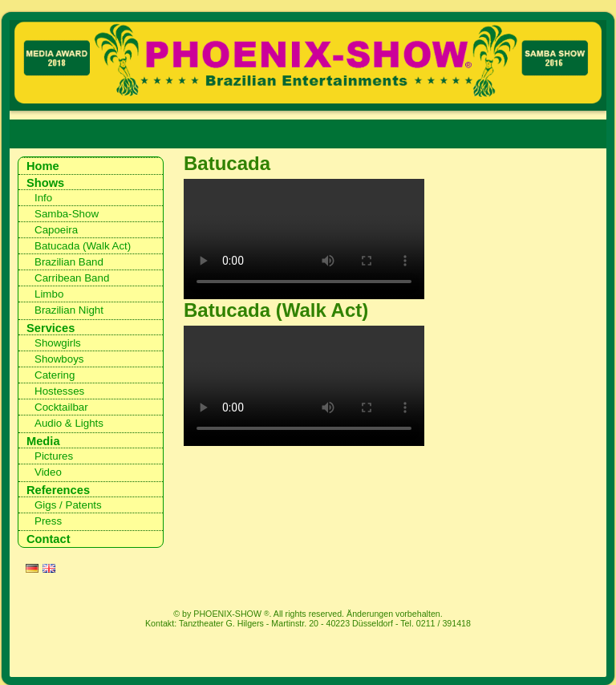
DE (32, 570)
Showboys (59, 359)
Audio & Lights (69, 423)
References (58, 490)
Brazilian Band (69, 262)
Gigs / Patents (68, 505)
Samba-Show (67, 214)
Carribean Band (72, 278)
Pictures (54, 456)
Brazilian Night (69, 310)
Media (43, 441)
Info (43, 198)
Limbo (49, 294)
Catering (55, 375)
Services (51, 328)
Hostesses (59, 391)
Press (48, 521)
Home (43, 166)
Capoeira (56, 230)
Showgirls (58, 343)
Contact (49, 539)
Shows (45, 183)
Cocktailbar (61, 407)
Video (48, 472)
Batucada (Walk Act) (83, 246)
